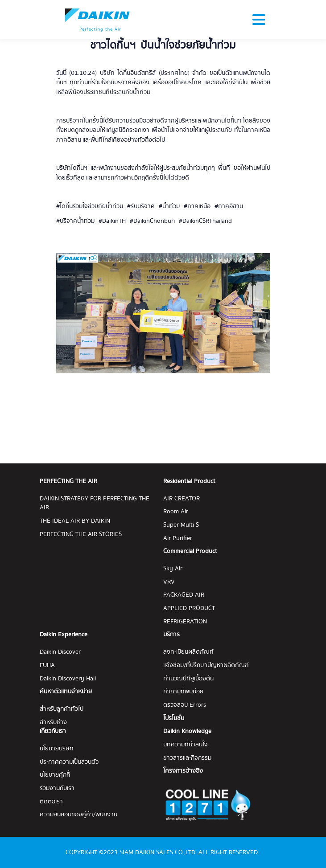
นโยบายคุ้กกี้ (55, 775)
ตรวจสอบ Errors (185, 705)
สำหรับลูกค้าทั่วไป (62, 709)
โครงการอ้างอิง (183, 771)
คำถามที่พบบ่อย (183, 692)
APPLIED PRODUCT (189, 608)
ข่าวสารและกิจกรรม (187, 758)
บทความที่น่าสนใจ (186, 745)
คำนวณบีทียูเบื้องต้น (188, 679)
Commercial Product (190, 551)
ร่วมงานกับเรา (57, 788)
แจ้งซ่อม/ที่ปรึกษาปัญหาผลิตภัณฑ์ (206, 665)
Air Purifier (178, 538)
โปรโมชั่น (174, 719)
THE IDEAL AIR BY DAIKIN (75, 521)
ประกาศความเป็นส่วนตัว (69, 762)
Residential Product (189, 481)
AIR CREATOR (182, 499)
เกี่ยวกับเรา (53, 731)
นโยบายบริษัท (57, 749)
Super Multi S (181, 525)
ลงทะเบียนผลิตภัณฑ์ (188, 652)
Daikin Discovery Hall (68, 679)
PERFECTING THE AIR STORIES (81, 534)
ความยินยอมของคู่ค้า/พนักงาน (78, 815)
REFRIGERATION (185, 622)
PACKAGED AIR (184, 595)
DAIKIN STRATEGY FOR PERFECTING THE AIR (95, 503)
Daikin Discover (60, 652)
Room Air (176, 512)
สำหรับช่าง (53, 723)
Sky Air (173, 569)
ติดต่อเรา (51, 802)
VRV (169, 582)
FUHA (47, 665)
